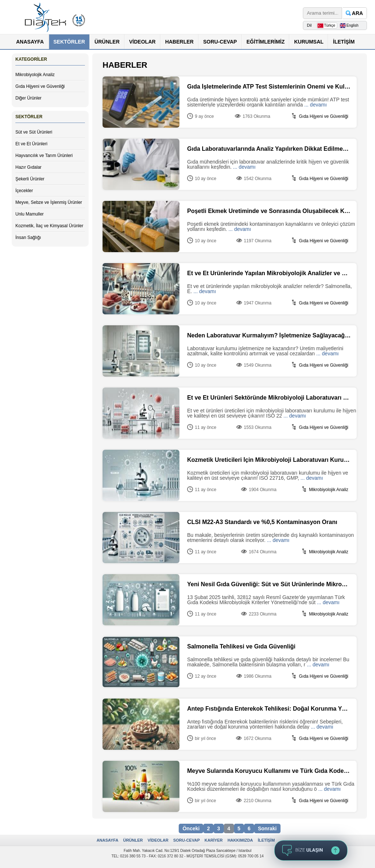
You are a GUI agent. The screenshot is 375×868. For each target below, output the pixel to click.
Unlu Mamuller (29, 214)
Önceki (191, 828)
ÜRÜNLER (107, 42)
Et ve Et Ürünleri (31, 144)
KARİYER (214, 840)
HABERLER (179, 42)
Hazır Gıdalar (28, 167)
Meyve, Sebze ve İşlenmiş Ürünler (49, 202)
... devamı (315, 105)
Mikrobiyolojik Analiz (35, 75)
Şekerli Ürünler (30, 179)
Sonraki (267, 828)
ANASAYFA (30, 42)
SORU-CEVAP (220, 42)
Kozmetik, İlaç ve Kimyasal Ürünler (49, 226)
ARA (357, 13)
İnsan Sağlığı (28, 237)
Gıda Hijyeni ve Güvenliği (40, 86)
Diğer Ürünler (28, 98)
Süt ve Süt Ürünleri (34, 132)
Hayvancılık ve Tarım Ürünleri (44, 156)
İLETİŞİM (344, 42)
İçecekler (24, 191)
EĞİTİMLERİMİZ (266, 42)
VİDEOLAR (142, 42)
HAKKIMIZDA (240, 840)
